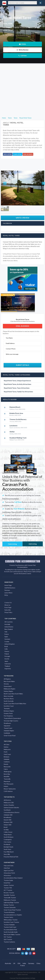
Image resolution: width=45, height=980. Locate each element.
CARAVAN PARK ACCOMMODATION (23, 561)
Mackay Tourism (9, 905)
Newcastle (7, 767)
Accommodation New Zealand (13, 878)
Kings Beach (8, 835)
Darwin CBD (8, 820)
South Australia (9, 701)
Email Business (28, 154)
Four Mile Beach (9, 852)
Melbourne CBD (9, 803)
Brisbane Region (9, 711)
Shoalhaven (7, 723)
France (7, 634)
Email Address (10, 343)
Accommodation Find (10, 930)
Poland (7, 654)
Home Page (8, 585)
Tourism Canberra (9, 942)
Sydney (6, 747)
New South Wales (9, 681)
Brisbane (7, 757)
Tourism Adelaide (9, 925)
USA (19, 963)
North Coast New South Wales (13, 694)
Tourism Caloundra (10, 907)
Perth (6, 752)
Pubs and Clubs (9, 866)
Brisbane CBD (8, 822)
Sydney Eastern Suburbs (11, 807)
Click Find (7, 868)
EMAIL (23, 44)
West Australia (8, 696)
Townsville (7, 779)
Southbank (7, 810)
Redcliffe (7, 776)
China (38, 963)
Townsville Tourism (10, 898)
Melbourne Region (10, 689)
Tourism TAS (8, 888)
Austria (7, 659)
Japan (6, 661)
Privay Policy (8, 612)
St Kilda (6, 830)
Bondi (6, 827)
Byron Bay (7, 774)
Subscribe (8, 610)
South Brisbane (9, 837)
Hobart (6, 786)
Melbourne (7, 749)
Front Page (8, 607)
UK (14, 963)
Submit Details (23, 365)
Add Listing (33, 544)
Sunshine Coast (9, 706)
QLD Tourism (8, 939)
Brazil (6, 646)
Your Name (9, 338)
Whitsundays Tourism (11, 920)
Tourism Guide (8, 880)
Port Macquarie (9, 784)
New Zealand (9, 629)
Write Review (22, 50)
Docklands (7, 844)
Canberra (7, 762)
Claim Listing (18, 154)
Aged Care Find (9, 870)
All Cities (7, 744)
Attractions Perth (9, 873)
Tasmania (7, 708)
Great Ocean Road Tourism (12, 910)
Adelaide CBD (8, 815)
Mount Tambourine (10, 789)
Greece (7, 651)
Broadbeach (8, 817)
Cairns (6, 769)
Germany (7, 639)
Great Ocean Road (10, 736)
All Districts (7, 800)
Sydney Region (8, 691)
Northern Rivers (9, 699)
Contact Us (8, 603)
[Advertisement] (22, 87)
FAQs (6, 595)
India (6, 649)
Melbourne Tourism (10, 900)
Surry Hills (7, 854)
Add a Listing (8, 154)
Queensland (8, 686)
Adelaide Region (9, 731)
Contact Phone (11, 349)
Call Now (23, 56)
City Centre (7, 842)
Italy (6, 632)
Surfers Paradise (9, 805)
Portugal (7, 656)
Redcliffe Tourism (9, 895)
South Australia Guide (11, 932)
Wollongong (8, 772)
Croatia (7, 642)
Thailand (7, 666)
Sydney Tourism (9, 885)
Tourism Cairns (8, 917)
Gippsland (7, 726)
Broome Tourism (9, 893)
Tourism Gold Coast (10, 927)
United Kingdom (10, 644)
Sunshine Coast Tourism (11, 922)
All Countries (9, 622)
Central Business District (12, 812)
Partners (7, 590)
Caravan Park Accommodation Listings (22, 978)
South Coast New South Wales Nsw (15, 704)
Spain (6, 637)
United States (9, 627)
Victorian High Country (11, 721)
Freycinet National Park (11, 857)
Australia (7, 624)
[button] (4, 188)
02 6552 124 (10, 35)
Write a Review (23, 218)
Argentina (8, 669)
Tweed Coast (8, 728)
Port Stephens (8, 716)
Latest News (8, 593)
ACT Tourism (8, 890)
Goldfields (7, 733)
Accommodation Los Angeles (13, 915)
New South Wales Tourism (12, 934)
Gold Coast (7, 754)
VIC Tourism (8, 937)
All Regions (7, 679)
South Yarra (7, 849)
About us (7, 605)
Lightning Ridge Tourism (11, 902)
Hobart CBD (8, 825)
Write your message (12, 354)
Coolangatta (8, 839)
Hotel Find (7, 883)
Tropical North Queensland (12, 718)
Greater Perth (8, 713)
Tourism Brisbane (9, 912)
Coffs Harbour (8, 791)
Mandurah (7, 781)
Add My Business (10, 588)
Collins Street (8, 832)
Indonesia (8, 664)
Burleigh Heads (9, 847)
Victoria (6, 684)
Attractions (7, 875)
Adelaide (7, 759)
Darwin (6, 764)
